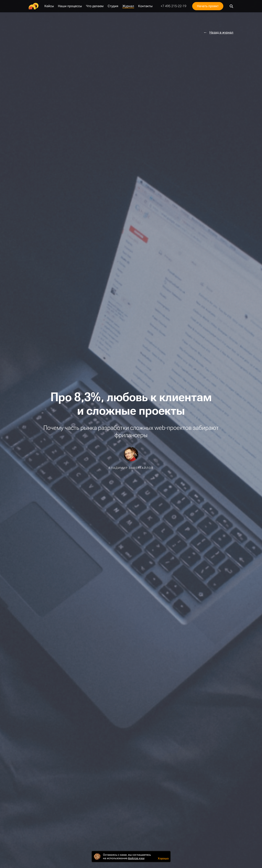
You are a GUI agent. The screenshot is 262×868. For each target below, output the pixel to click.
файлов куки (136, 858)
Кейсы (49, 6)
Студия (113, 6)
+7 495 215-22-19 (173, 6)
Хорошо (163, 858)
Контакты (145, 6)
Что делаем (95, 6)
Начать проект (208, 6)
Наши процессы (70, 6)
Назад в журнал (221, 33)
